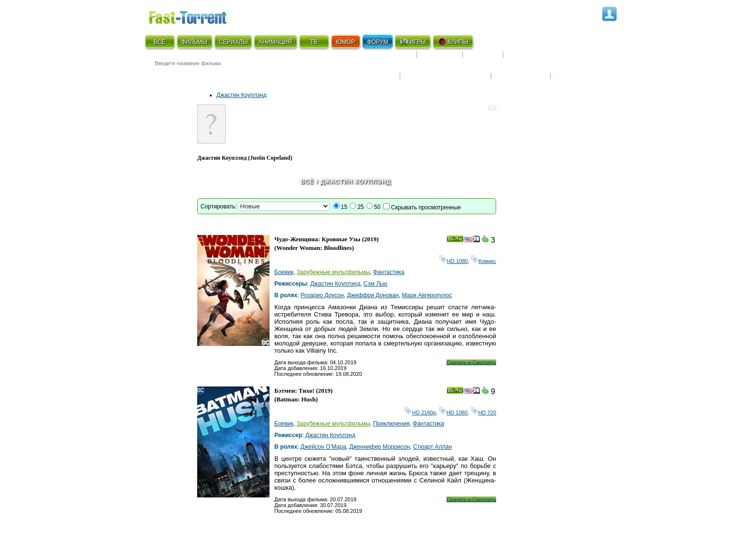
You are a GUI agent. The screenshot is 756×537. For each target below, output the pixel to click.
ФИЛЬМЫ (194, 42)
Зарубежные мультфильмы (333, 272)
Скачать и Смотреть (471, 362)
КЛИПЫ (453, 41)
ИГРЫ (412, 41)
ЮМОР (345, 42)
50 (377, 207)
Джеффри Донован (373, 295)
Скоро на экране (383, 58)
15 (344, 207)
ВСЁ (160, 42)
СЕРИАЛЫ (233, 42)
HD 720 (483, 413)
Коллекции (440, 58)
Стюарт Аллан (432, 447)
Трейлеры (571, 70)
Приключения (391, 424)
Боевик (284, 272)
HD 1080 (453, 261)
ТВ (314, 42)
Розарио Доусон (322, 295)
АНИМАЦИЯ (275, 42)
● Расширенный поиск (278, 75)
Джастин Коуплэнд (242, 95)
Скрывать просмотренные (426, 207)
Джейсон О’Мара (323, 447)
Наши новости (521, 70)
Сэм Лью (376, 284)
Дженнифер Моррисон (379, 447)
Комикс (483, 261)
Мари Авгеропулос (427, 295)
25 (360, 207)
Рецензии (483, 58)
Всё (308, 182)
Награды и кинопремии (445, 70)
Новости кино (371, 70)
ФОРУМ (378, 42)
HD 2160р (420, 413)
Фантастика (389, 272)
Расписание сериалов (544, 58)
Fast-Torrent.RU (197, 16)
